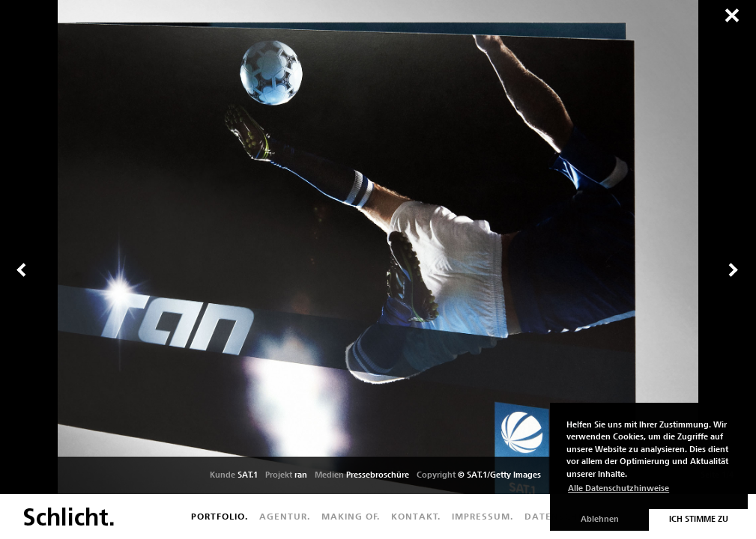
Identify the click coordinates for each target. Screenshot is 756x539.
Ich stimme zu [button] (699, 519)
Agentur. (285, 517)
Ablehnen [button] (600, 519)
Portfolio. (220, 517)
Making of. (351, 517)
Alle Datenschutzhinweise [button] (619, 488)
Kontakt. (416, 517)
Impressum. (483, 517)
